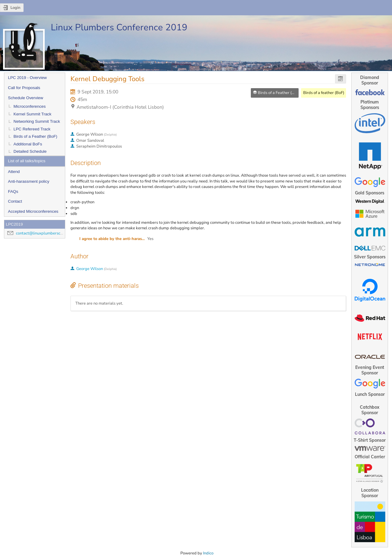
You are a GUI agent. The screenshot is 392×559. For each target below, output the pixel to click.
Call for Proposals (24, 88)
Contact (15, 201)
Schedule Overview (26, 98)
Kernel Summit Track (32, 114)
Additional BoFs (28, 144)
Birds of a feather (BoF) (324, 93)
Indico (208, 553)
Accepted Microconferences (33, 211)
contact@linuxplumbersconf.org (44, 233)
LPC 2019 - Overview (27, 78)
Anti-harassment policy (29, 181)
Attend (14, 172)
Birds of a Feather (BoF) (35, 136)
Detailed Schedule (30, 151)
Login (15, 8)
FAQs (13, 191)
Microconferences (30, 106)
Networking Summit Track (37, 121)
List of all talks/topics (27, 161)
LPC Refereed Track (32, 129)
